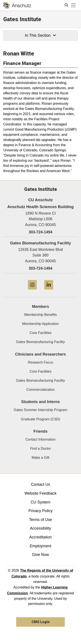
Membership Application (41, 324)
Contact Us (40, 484)
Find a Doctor (40, 449)
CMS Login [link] (40, 622)
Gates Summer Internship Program (40, 410)
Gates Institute (22, 19)
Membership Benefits (40, 315)
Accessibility (40, 528)
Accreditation (40, 537)
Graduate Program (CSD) (40, 419)
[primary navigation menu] (73, 5)
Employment (40, 546)
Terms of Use (40, 520)
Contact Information (41, 439)
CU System (40, 502)
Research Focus (40, 362)
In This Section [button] (40, 35)
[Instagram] (32, 291)
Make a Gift (41, 458)
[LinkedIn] (49, 291)
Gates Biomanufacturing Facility (41, 342)
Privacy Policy (40, 511)
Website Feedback (40, 493)
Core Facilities (40, 333)
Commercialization (41, 390)
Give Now (40, 555)
